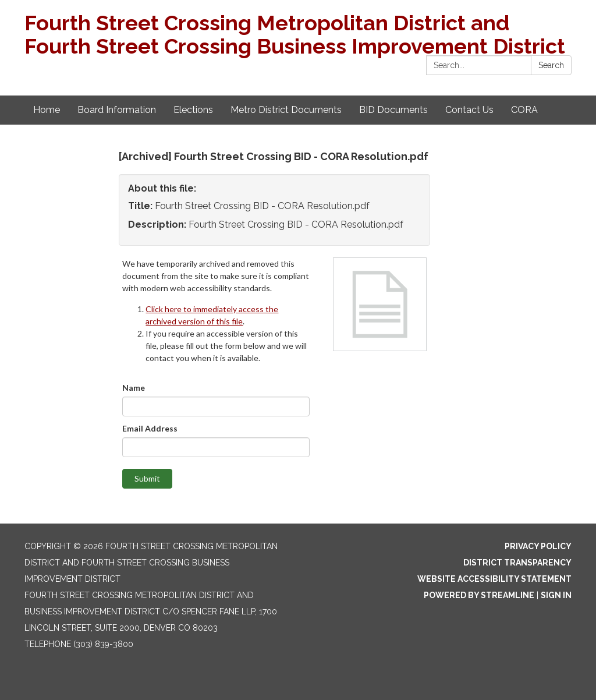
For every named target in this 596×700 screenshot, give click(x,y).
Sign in (556, 595)
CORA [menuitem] (524, 110)
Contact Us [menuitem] (469, 110)
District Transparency (517, 563)
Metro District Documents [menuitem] (286, 110)
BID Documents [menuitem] (393, 110)
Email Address (150, 428)
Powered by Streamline (479, 595)
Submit (147, 478)
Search (551, 65)
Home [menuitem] (47, 110)
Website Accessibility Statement (494, 579)
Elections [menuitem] (193, 110)
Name (134, 388)
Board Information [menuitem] (117, 110)
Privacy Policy (538, 546)
